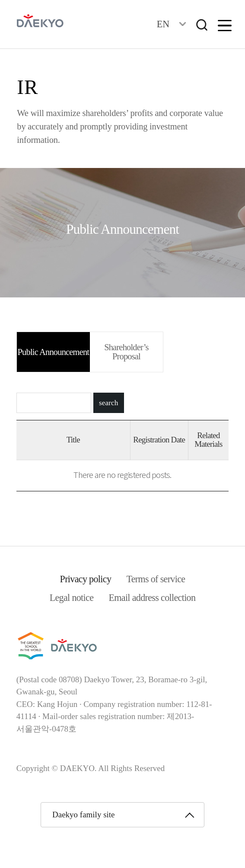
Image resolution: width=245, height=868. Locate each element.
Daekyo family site (83, 815)
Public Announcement (54, 352)
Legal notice (72, 598)
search (108, 403)
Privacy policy (86, 579)
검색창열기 (202, 25)
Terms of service (156, 579)
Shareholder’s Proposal (126, 352)
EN (163, 24)
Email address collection (152, 598)
